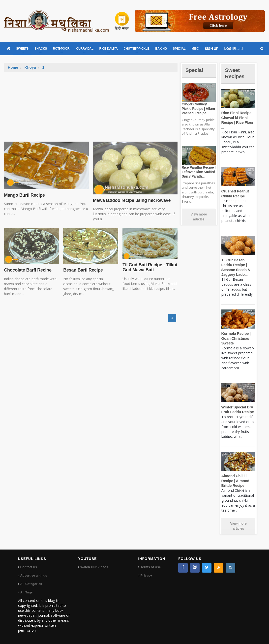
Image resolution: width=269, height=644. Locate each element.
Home (13, 67)
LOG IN (230, 49)
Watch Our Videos (94, 567)
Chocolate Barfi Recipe (27, 270)
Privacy (146, 575)
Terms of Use (151, 567)
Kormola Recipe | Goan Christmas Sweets (236, 338)
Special (195, 70)
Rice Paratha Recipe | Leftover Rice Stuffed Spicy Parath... (198, 172)
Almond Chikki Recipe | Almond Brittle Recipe (235, 481)
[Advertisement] (91, 109)
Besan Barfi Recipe (83, 270)
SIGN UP (212, 49)
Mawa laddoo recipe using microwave (131, 200)
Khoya (30, 67)
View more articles (199, 217)
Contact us (29, 567)
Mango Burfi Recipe (24, 195)
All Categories (31, 584)
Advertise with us (34, 575)
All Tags (27, 592)
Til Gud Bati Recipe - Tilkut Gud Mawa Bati (149, 267)
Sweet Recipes (235, 73)
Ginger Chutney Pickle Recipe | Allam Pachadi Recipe (198, 109)
